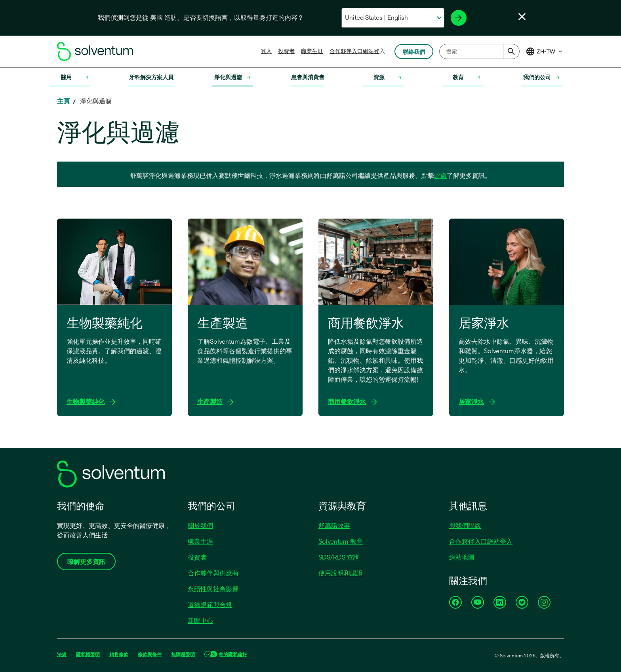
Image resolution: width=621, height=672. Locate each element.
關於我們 (200, 526)
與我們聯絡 (465, 526)
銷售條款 (119, 655)
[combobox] (479, 51)
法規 (62, 655)
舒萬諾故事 (334, 526)
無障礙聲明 (183, 655)
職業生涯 (312, 51)
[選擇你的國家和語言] (393, 18)
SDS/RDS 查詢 (339, 557)
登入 (266, 51)
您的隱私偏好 (233, 655)
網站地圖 (462, 557)
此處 (440, 176)
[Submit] (511, 51)
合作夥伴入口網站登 (354, 51)
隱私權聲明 (88, 655)
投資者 (286, 51)
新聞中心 (200, 621)
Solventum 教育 (341, 542)
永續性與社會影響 (213, 589)
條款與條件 (150, 655)
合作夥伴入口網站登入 (481, 542)
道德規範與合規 (210, 605)
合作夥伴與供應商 (213, 573)
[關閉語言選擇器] (522, 17)
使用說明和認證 (341, 573)
